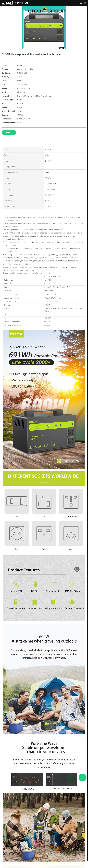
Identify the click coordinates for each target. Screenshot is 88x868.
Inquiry (9, 132)
